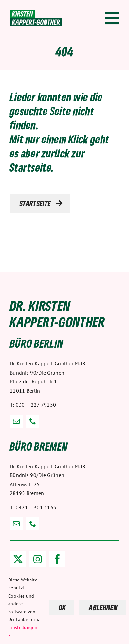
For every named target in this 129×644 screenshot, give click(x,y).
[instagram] (38, 559)
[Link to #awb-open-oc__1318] (112, 18)
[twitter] (18, 559)
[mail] (16, 421)
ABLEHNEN (103, 607)
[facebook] (57, 559)
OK (62, 607)
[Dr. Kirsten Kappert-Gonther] (36, 13)
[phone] (33, 421)
